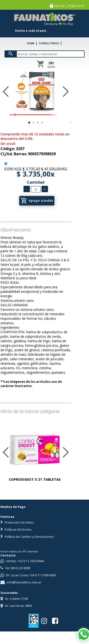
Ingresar (59, 6)
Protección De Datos (17, 522)
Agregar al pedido (37, 201)
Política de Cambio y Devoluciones (27, 537)
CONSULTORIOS (49, 43)
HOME (31, 43)
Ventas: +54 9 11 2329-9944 (22, 561)
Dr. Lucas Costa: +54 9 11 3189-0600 (28, 575)
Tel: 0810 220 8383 (15, 568)
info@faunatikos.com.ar (21, 582)
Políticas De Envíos (16, 529)
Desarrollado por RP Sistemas (19, 551)
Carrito (51, 64)
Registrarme (76, 6)
